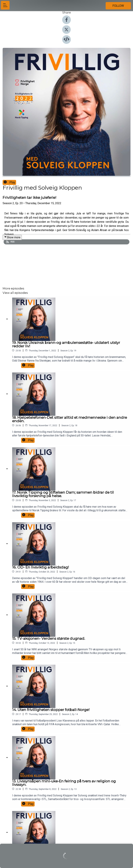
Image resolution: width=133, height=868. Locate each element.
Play (9, 182)
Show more (12, 237)
